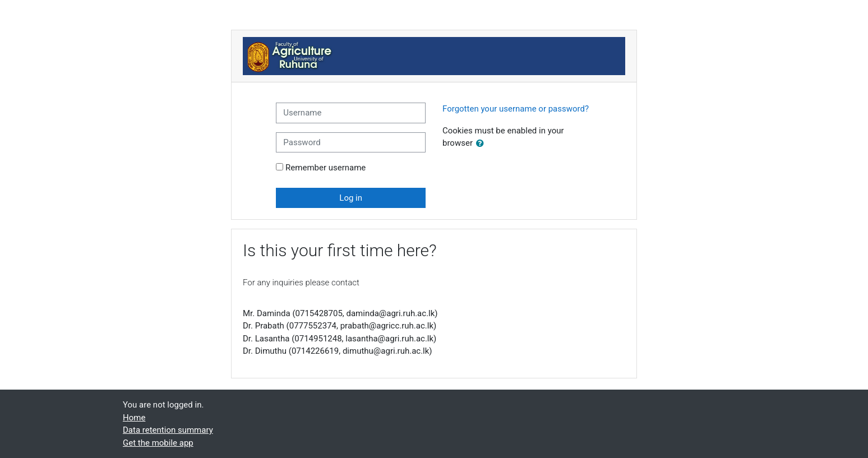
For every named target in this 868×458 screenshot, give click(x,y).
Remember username (325, 168)
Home (134, 418)
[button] (482, 144)
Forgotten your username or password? (516, 109)
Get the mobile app (158, 443)
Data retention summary (168, 430)
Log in (351, 198)
